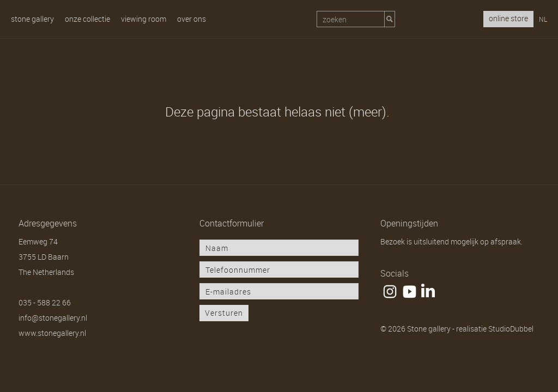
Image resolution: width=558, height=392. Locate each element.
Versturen (224, 313)
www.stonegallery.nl (52, 333)
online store (508, 18)
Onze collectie (87, 19)
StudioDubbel (511, 329)
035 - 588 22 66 (45, 302)
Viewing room (144, 19)
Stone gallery (32, 19)
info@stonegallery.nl (53, 318)
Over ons (192, 19)
